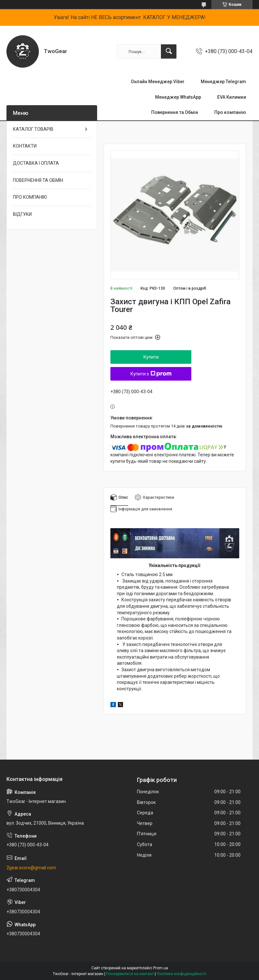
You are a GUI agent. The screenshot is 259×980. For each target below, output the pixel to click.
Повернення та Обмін (175, 112)
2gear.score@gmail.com (31, 868)
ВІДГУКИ (22, 214)
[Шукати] (169, 51)
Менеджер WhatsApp (178, 97)
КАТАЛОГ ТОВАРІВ (33, 129)
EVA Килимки (232, 97)
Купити (151, 357)
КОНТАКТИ (25, 146)
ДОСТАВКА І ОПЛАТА (36, 163)
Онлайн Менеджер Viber (158, 82)
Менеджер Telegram (223, 82)
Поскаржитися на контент (130, 974)
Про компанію (230, 112)
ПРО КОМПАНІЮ (30, 197)
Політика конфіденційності (181, 974)
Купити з (151, 374)
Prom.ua (161, 968)
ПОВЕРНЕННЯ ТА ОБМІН (38, 180)
